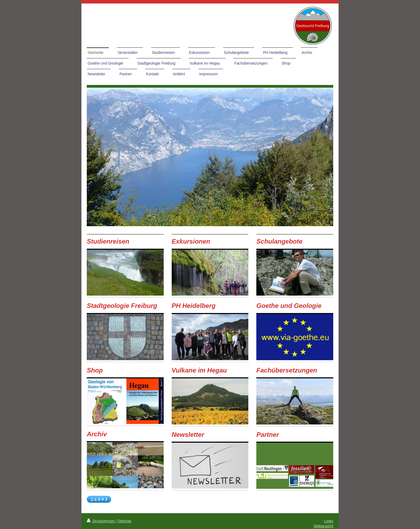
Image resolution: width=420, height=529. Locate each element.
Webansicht (323, 526)
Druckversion (101, 521)
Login (329, 521)
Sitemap (124, 521)
